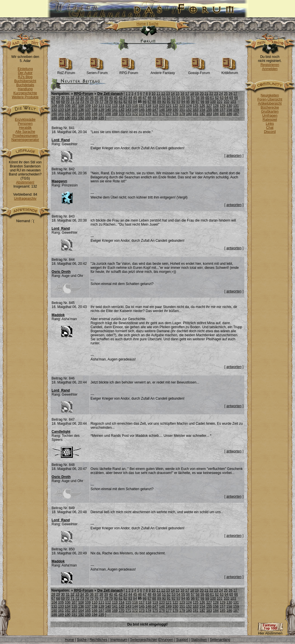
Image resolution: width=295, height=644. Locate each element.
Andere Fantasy (163, 71)
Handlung (25, 89)
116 (135, 106)
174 (148, 114)
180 (189, 114)
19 (197, 94)
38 (101, 98)
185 (222, 114)
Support (182, 640)
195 (101, 118)
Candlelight (61, 432)
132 (54, 110)
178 (175, 114)
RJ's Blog (25, 77)
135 (74, 110)
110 (94, 106)
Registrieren (270, 65)
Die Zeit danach (110, 94)
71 (72, 102)
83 (130, 102)
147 (155, 110)
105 (61, 106)
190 (68, 118)
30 (63, 98)
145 (142, 110)
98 (202, 102)
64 (226, 98)
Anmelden (270, 69)
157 (222, 110)
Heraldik (25, 128)
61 (212, 98)
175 (155, 114)
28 (53, 98)
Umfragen (270, 116)
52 (169, 98)
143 (128, 110)
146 (148, 110)
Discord (270, 132)
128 (216, 106)
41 (116, 98)
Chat (270, 128)
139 (101, 110)
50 (159, 98)
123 (182, 106)
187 (236, 114)
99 (207, 102)
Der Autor (25, 73)
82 (125, 102)
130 (229, 106)
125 (196, 106)
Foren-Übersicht (270, 99)
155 (209, 110)
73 (82, 102)
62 (217, 98)
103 (233, 102)
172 (135, 114)
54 (178, 98)
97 (197, 102)
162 (68, 114)
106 (68, 106)
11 (158, 94)
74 (87, 102)
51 (164, 98)
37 (96, 98)
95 (188, 102)
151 (182, 110)
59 (202, 98)
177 (169, 114)
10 (153, 94)
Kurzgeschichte (25, 93)
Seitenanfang (220, 640)
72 (77, 102)
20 (202, 94)
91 (169, 102)
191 (74, 118)
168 (108, 114)
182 (202, 114)
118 (148, 106)
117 (142, 106)
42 (121, 98)
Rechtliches (99, 640)
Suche (154, 24)
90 (164, 102)
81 (121, 102)
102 (226, 102)
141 (115, 110)
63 (222, 98)
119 (155, 106)
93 (178, 102)
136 (81, 110)
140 (108, 110)
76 (96, 102)
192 (81, 118)
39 (106, 98)
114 (122, 106)
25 (226, 94)
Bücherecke (270, 107)
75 (92, 102)
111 (101, 106)
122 (175, 106)
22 (211, 94)
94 (183, 102)
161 (61, 114)
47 (144, 98)
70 (68, 102)
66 (236, 98)
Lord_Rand (61, 140)
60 (207, 98)
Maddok (58, 315)
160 (54, 114)
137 (88, 110)
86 (144, 102)
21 (206, 94)
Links (270, 124)
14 (173, 94)
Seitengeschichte (143, 640)
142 (122, 110)
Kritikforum (230, 71)
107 (74, 106)
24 (221, 94)
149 (169, 110)
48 (149, 98)
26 (231, 94)
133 (61, 110)
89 (159, 102)
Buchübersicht (25, 81)
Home (141, 24)
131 (236, 106)
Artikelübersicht (270, 103)
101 (220, 102)
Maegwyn (59, 181)
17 (187, 94)
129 (222, 106)
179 (182, 114)
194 (94, 118)
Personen (25, 124)
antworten (234, 156)
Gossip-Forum (199, 71)
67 (53, 102)
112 (108, 106)
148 (162, 110)
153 (196, 110)
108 (81, 106)
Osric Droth (61, 272)
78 (106, 102)
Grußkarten (270, 112)
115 (128, 106)
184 (216, 114)
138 (94, 110)
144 (135, 110)
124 (189, 106)
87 (149, 102)
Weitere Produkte (25, 97)
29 (58, 98)
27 (235, 94)
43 (125, 98)
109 (88, 106)
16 (183, 94)
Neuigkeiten (270, 95)
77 (101, 102)
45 (135, 98)
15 (178, 94)
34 (82, 98)
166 (94, 114)
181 (196, 114)
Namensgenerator (25, 140)
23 (216, 94)
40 (111, 98)
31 (68, 98)
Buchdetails (25, 85)
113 (115, 106)
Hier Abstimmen (270, 632)
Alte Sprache (25, 132)
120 (162, 106)
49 (154, 98)
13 (168, 94)
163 (74, 114)
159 (236, 110)
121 (169, 106)
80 (116, 102)
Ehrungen (166, 640)
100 (213, 102)
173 (142, 114)
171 (128, 114)
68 (58, 102)
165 (88, 114)
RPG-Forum (129, 71)
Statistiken (199, 640)
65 (231, 98)
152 (189, 110)
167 (101, 114)
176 (162, 114)
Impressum (119, 640)
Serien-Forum (97, 71)
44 (130, 98)
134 (68, 110)
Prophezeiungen (25, 136)
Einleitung (25, 69)
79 (111, 102)
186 (229, 114)
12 (163, 94)
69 (63, 102)
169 (115, 114)
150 (175, 110)
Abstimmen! (25, 182)
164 (81, 114)
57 (193, 98)
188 (54, 118)
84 (135, 102)
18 (192, 94)
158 (229, 110)
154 (202, 110)
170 (122, 114)
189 (61, 118)
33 (77, 98)
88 (154, 102)
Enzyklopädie (25, 120)
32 (72, 98)
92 (174, 102)
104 (54, 106)
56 (188, 98)
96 (193, 102)
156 (216, 110)
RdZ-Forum (66, 71)
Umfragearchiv (25, 199)
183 (209, 114)
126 (202, 106)
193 (88, 118)
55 (183, 98)
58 (197, 98)
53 (174, 98)
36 (92, 98)
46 (140, 98)
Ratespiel (270, 120)
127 (209, 106)
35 (87, 98)
